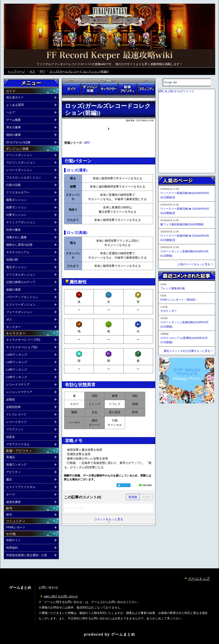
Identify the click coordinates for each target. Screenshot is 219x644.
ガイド (71, 89)
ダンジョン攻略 (90, 89)
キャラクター (109, 89)
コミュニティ (146, 89)
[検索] (182, 82)
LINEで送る (145, 485)
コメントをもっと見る (109, 519)
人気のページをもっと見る (194, 264)
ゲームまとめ (123, 634)
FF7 (87, 143)
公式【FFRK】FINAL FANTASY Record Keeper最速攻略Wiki (109, 56)
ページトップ (199, 578)
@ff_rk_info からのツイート (177, 91)
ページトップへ (167, 413)
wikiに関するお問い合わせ (61, 597)
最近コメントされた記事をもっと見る (187, 351)
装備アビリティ (127, 89)
